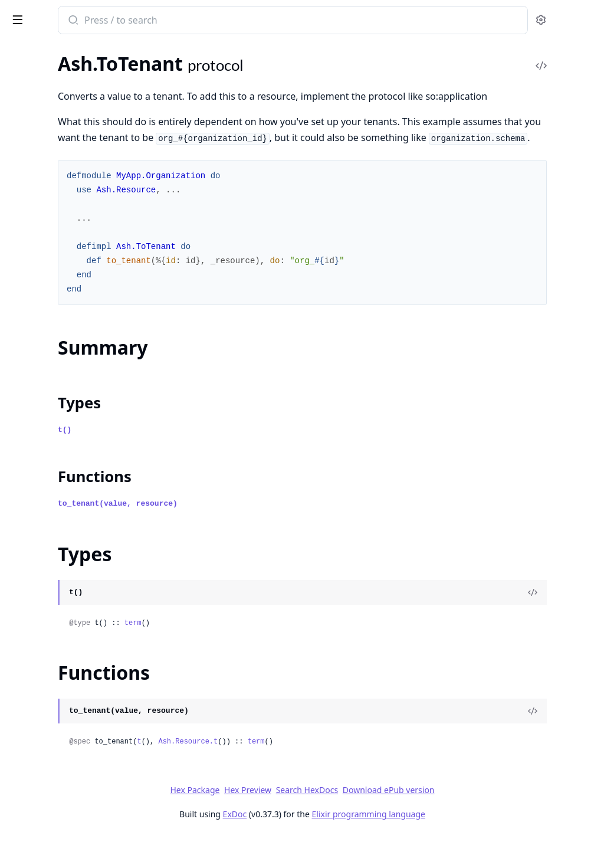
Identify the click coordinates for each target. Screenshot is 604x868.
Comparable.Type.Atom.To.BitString (80, 575)
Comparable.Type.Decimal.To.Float (78, 702)
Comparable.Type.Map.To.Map (70, 782)
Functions (41, 474)
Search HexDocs (395, 822)
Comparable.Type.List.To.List (65, 766)
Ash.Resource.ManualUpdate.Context (84, 393)
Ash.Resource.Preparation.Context (79, 409)
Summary (40, 446)
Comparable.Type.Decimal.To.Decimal (84, 687)
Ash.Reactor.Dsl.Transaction (65, 107)
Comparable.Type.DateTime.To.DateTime (84, 655)
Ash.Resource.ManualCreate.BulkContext (84, 298)
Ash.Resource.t (342, 774)
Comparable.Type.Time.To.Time (70, 814)
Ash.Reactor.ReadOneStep (62, 186)
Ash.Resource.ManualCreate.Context (84, 314)
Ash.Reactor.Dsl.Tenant (55, 91)
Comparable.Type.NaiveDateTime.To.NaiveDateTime (84, 798)
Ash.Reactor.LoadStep (53, 138)
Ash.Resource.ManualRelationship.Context (84, 361)
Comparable (33, 511)
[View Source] (554, 624)
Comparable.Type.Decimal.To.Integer (82, 718)
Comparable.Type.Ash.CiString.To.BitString (84, 559)
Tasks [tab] (134, 53)
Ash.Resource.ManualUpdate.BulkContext (84, 377)
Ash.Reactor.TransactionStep (66, 234)
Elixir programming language (457, 846)
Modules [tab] (76, 53)
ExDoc (323, 846)
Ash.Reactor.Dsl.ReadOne (60, 75)
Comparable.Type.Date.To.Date (71, 639)
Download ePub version (477, 822)
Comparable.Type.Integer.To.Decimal (82, 750)
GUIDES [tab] (24, 53)
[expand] (165, 77)
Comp (21, 495)
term (288, 655)
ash (52, 15)
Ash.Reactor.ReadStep (53, 202)
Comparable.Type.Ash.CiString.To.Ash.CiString (84, 543)
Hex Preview (336, 822)
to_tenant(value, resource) (272, 535)
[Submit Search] (227, 21)
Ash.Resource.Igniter (50, 282)
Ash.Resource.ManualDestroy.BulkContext (84, 330)
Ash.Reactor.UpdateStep (58, 250)
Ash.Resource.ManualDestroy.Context (84, 345)
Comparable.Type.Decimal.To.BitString (84, 671)
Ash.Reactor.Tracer (46, 218)
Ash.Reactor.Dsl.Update (57, 122)
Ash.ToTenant (35, 425)
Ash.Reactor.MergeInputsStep (69, 154)
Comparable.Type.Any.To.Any (67, 527)
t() (219, 462)
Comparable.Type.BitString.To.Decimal (84, 623)
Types (32, 460)
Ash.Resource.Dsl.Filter (55, 266)
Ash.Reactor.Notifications (60, 170)
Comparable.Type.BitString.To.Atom (80, 607)
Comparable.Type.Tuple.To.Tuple (73, 830)
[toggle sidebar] (162, 19)
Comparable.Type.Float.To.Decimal (78, 734)
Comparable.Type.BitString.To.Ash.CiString (84, 591)
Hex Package (283, 822)
